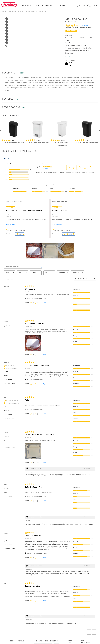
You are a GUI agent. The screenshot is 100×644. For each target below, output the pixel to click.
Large (22, 12)
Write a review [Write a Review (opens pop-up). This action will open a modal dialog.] (71, 32)
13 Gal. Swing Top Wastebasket (13, 143)
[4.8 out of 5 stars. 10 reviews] (62, 141)
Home (4, 12)
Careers (70, 641)
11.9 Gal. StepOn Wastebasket (38, 143)
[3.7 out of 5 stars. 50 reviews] (38, 141)
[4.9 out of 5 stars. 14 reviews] (13, 141)
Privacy (82, 641)
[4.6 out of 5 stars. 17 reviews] (87, 141)
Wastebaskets (13, 12)
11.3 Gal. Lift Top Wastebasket (87, 143)
